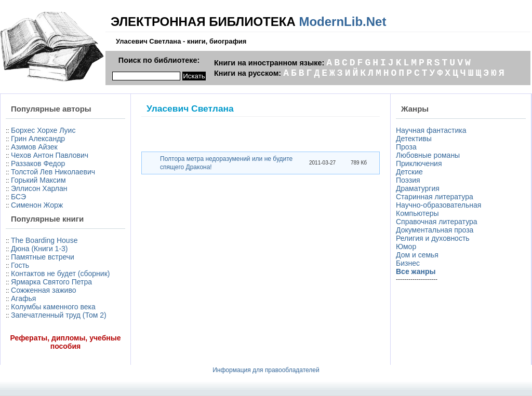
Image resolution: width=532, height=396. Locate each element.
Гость (20, 265)
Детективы (414, 139)
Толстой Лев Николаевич (53, 172)
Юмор (406, 247)
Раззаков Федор (38, 163)
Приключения (419, 163)
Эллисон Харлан (39, 188)
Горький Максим (38, 180)
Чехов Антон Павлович (50, 155)
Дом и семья (417, 255)
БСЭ (18, 197)
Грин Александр (38, 139)
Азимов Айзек (34, 147)
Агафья (23, 298)
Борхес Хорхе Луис (43, 130)
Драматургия (418, 188)
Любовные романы (428, 155)
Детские (409, 172)
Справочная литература (437, 222)
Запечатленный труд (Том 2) (59, 315)
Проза (406, 147)
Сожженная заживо (43, 290)
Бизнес (408, 263)
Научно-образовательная (438, 205)
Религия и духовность (433, 238)
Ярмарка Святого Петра (51, 282)
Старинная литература (435, 197)
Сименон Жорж (37, 205)
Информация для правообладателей (266, 370)
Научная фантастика (431, 130)
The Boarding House (44, 240)
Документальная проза (435, 230)
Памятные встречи (43, 257)
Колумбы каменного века (53, 307)
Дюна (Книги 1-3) (39, 249)
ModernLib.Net (342, 22)
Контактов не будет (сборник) (60, 274)
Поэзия (408, 180)
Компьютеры (417, 213)
